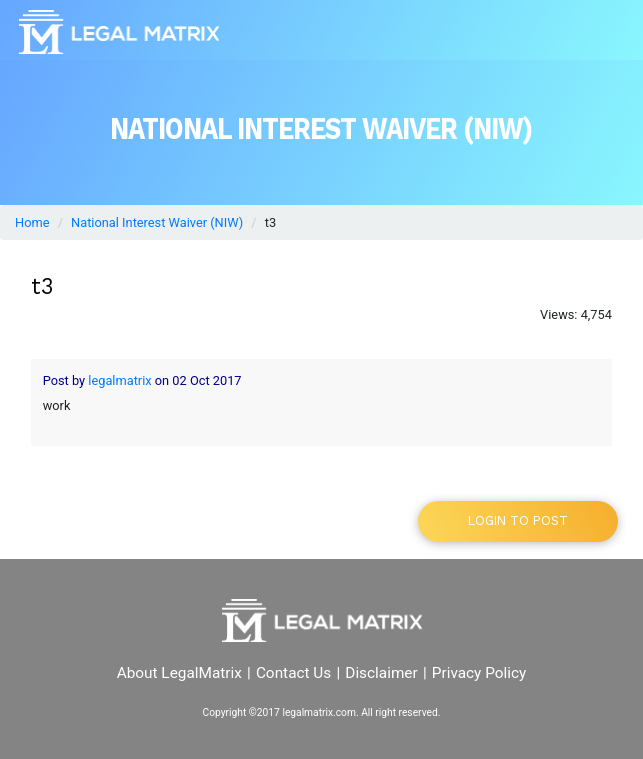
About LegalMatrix (179, 673)
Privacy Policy (479, 673)
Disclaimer (381, 673)
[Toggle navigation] (601, 32)
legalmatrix (119, 380)
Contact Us (293, 673)
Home (32, 222)
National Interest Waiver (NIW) (157, 222)
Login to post (518, 520)
